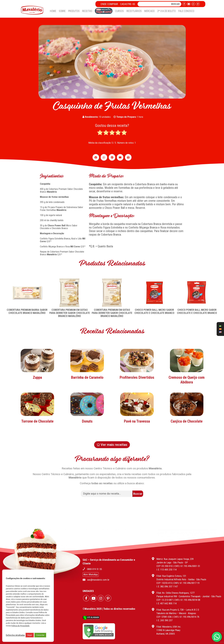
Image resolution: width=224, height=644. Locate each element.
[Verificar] (91, 620)
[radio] (100, 133)
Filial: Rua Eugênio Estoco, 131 (171, 576)
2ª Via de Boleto (166, 11)
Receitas (87, 11)
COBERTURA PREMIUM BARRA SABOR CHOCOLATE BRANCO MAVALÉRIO (27, 311)
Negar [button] (30, 635)
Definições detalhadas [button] (15, 635)
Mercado (149, 11)
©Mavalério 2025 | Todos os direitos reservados (109, 609)
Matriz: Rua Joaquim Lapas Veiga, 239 (175, 559)
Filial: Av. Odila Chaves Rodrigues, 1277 (175, 593)
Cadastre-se (128, 4)
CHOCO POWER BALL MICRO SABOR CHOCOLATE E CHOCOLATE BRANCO (154, 311)
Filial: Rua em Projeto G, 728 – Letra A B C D (178, 610)
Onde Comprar (109, 4)
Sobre (62, 11)
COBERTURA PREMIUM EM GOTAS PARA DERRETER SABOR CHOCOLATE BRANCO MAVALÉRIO (70, 313)
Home (53, 11)
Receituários (134, 11)
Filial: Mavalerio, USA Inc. (169, 627)
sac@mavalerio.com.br (98, 580)
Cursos (120, 11)
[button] (96, 157)
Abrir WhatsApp (91, 574)
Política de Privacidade (20, 626)
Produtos (74, 11)
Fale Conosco (186, 11)
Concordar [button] (40, 635)
